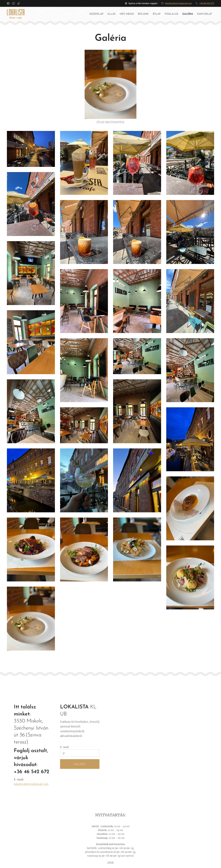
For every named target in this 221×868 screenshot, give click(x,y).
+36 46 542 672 (207, 3)
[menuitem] (67, 14)
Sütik (110, 862)
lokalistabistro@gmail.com (178, 3)
